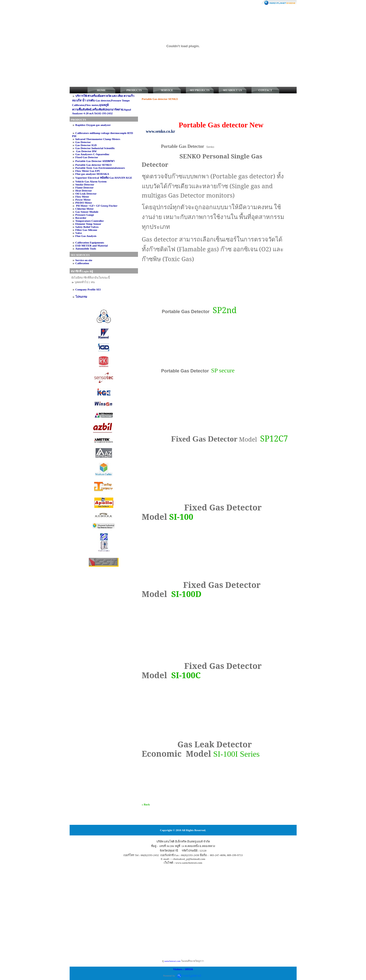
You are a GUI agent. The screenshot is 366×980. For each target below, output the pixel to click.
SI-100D (186, 594)
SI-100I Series (236, 754)
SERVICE (167, 90)
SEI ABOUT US (233, 90)
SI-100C (186, 675)
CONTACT (265, 90)
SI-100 (181, 517)
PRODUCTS (134, 90)
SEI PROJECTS (200, 90)
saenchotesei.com (172, 961)
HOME (101, 90)
